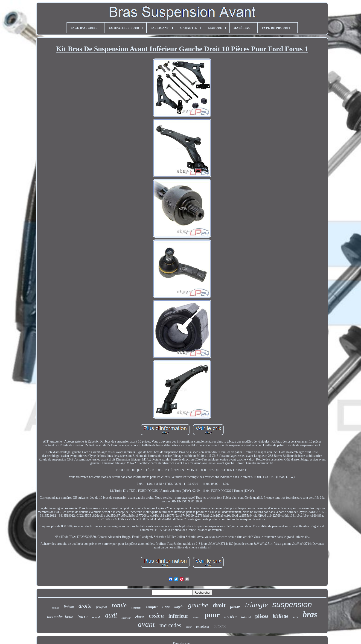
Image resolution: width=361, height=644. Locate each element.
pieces (235, 606)
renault (96, 617)
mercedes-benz (60, 616)
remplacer (203, 627)
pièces (262, 616)
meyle (179, 607)
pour (212, 615)
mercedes (170, 625)
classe (140, 617)
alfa (296, 617)
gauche (198, 605)
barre (83, 616)
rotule (119, 605)
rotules (56, 608)
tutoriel (246, 617)
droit (219, 605)
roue (166, 606)
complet (152, 607)
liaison (69, 607)
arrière (230, 616)
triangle (256, 605)
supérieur (126, 618)
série (189, 627)
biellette (281, 616)
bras (310, 614)
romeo (196, 617)
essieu (156, 616)
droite (85, 606)
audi (111, 615)
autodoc (220, 626)
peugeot (101, 607)
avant (146, 624)
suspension (292, 604)
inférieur (179, 616)
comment (136, 608)
